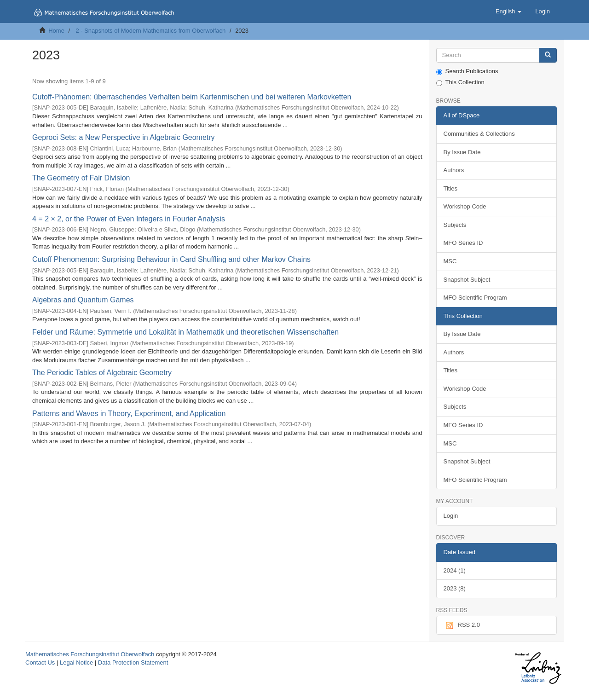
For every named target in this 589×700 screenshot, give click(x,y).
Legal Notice (76, 662)
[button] (508, 12)
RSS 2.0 (462, 625)
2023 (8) (455, 588)
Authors (454, 170)
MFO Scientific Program (475, 298)
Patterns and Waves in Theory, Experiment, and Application (129, 414)
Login (451, 516)
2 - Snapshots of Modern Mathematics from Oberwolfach (150, 31)
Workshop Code (465, 206)
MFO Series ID (463, 243)
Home (56, 31)
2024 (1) (455, 570)
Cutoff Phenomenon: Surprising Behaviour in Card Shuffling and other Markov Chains (171, 259)
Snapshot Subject (467, 280)
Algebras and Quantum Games (83, 300)
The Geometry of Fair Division (81, 178)
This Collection (460, 82)
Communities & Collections (479, 134)
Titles (451, 188)
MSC (450, 261)
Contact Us (40, 662)
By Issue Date (462, 152)
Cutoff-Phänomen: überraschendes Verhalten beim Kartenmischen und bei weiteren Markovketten (192, 97)
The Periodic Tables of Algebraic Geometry (102, 373)
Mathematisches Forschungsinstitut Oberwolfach (90, 654)
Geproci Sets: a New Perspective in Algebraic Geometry (124, 137)
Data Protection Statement (133, 662)
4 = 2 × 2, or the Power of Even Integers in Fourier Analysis (129, 219)
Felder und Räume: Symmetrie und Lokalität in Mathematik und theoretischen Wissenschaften (185, 332)
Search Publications (467, 71)
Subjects (455, 225)
